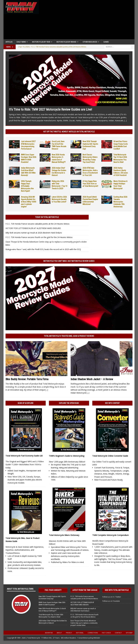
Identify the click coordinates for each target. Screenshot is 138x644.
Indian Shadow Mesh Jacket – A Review (92, 379)
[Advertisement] (87, 20)
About (59, 633)
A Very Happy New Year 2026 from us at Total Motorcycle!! (90, 184)
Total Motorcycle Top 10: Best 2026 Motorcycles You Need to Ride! (51, 616)
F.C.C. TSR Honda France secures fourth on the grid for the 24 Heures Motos (39, 237)
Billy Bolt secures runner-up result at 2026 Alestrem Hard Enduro (34, 233)
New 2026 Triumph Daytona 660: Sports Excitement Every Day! (52, 598)
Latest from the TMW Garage (85, 590)
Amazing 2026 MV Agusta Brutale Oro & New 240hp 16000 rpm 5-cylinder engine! (29, 202)
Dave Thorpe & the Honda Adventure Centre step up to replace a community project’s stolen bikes (84, 623)
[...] (125, 121)
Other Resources (90, 42)
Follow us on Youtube (111, 601)
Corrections (93, 633)
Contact (118, 633)
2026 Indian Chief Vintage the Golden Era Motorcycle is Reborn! (53, 622)
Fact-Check (106, 633)
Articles (9, 42)
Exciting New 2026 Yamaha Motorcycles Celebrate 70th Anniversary (120, 202)
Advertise (49, 633)
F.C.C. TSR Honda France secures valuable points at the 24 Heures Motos (37, 224)
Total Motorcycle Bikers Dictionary (64, 535)
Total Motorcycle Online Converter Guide (110, 456)
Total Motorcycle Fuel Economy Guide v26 (24, 456)
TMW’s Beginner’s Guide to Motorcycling (67, 456)
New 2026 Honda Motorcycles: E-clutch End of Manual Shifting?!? (52, 610)
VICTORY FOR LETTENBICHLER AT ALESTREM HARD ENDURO (33, 228)
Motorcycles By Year (41, 42)
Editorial (80, 633)
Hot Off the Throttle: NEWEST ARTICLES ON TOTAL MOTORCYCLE (69, 132)
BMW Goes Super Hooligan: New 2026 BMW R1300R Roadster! (52, 604)
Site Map (129, 633)
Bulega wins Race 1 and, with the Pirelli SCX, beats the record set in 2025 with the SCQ (43, 249)
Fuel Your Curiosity (53, 590)
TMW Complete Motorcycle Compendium (111, 535)
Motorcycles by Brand (66, 42)
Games (106, 42)
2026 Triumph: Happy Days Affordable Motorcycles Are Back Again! (27, 186)
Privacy (69, 633)
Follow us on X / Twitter (112, 597)
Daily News (21, 42)
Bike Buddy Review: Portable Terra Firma (27, 379)
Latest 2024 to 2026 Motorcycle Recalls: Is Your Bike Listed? (59, 199)
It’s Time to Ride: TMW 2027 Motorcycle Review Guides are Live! (50, 109)
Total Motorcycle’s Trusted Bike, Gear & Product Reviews (69, 336)
